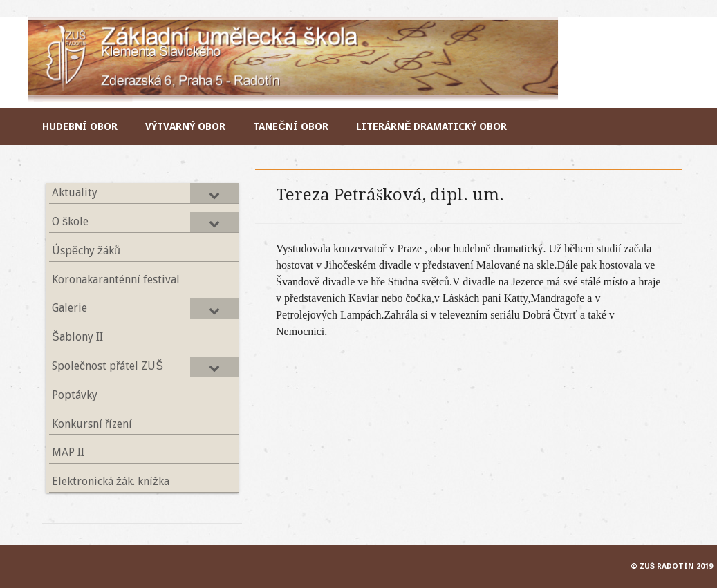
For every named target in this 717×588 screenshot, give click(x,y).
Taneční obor (290, 126)
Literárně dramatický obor (432, 126)
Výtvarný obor (185, 126)
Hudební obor (80, 126)
